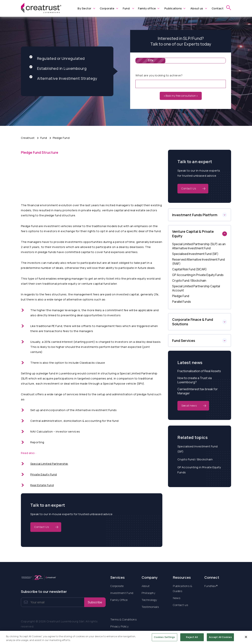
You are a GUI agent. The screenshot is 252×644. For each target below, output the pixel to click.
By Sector (84, 8)
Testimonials (150, 607)
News (177, 598)
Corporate (107, 8)
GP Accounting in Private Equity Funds (199, 470)
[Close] (246, 639)
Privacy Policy (120, 626)
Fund (126, 8)
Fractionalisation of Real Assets (199, 371)
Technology (149, 600)
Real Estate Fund (42, 485)
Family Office (119, 600)
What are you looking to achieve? (159, 75)
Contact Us (42, 527)
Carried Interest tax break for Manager (198, 391)
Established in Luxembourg (58, 68)
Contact (218, 8)
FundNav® (211, 586)
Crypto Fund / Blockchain (195, 459)
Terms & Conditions (123, 619)
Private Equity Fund (44, 474)
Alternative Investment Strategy (63, 78)
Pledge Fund (61, 138)
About (146, 586)
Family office (147, 8)
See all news (189, 406)
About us (197, 8)
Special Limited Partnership (49, 464)
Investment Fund (122, 593)
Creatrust (28, 138)
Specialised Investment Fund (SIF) (198, 449)
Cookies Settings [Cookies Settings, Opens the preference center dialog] (165, 639)
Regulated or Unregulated (57, 58)
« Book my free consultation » (181, 96)
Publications (173, 8)
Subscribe (95, 602)
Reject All (192, 639)
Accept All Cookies (220, 639)
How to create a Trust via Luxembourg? (195, 380)
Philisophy (149, 593)
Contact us (180, 605)
